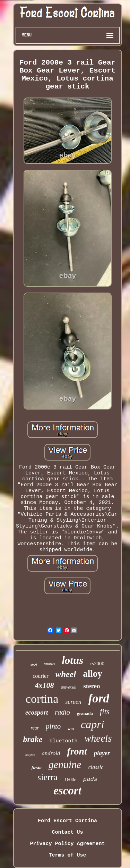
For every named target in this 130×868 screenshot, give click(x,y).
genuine (65, 764)
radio (62, 712)
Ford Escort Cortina (67, 821)
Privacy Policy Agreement (67, 844)
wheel (66, 674)
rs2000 (97, 664)
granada (85, 713)
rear (35, 728)
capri (93, 724)
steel (34, 665)
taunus (49, 664)
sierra (47, 777)
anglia (30, 755)
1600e (70, 780)
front (77, 751)
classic (96, 767)
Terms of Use (67, 855)
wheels (98, 738)
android (51, 753)
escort (67, 791)
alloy (93, 674)
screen (73, 702)
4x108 (45, 685)
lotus (72, 660)
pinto (53, 726)
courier (40, 676)
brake (33, 739)
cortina (42, 699)
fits (105, 712)
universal (69, 687)
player (102, 753)
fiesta (37, 768)
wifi (71, 729)
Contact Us (67, 832)
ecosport (37, 712)
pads (90, 779)
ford (99, 698)
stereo (92, 686)
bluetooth (64, 741)
